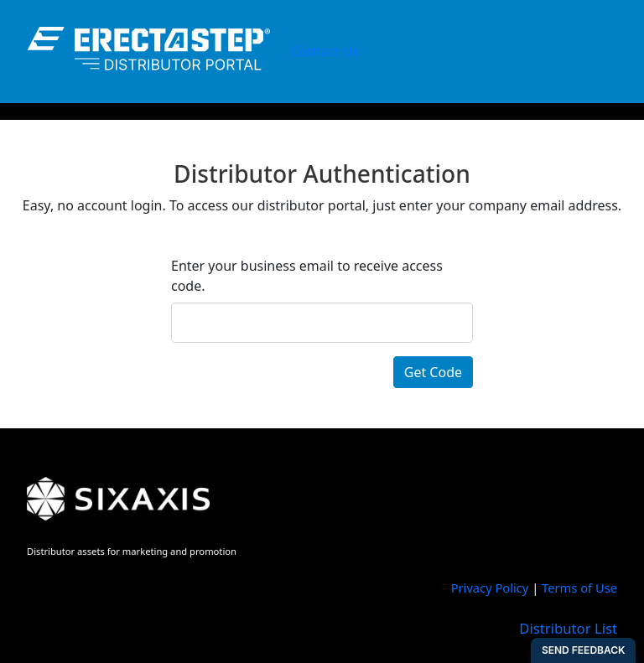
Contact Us (325, 51)
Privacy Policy (490, 588)
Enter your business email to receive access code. (307, 276)
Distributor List (568, 628)
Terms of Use (579, 588)
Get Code (433, 372)
